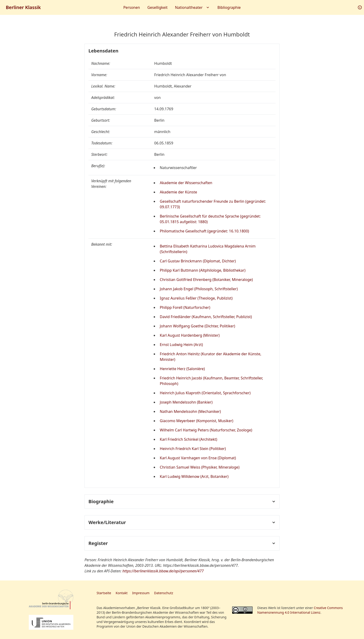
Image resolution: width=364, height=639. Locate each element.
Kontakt (122, 593)
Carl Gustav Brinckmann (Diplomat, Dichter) (198, 261)
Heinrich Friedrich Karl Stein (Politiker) (193, 449)
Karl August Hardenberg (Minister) (190, 335)
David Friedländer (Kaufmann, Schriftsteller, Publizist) (206, 317)
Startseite (104, 593)
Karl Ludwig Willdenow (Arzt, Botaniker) (194, 476)
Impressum (141, 593)
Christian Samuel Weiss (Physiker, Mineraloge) (200, 467)
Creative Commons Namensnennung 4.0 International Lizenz (300, 610)
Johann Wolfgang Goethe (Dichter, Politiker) (197, 326)
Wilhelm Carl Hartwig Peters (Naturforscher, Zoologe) (206, 430)
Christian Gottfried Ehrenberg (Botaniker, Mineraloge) (206, 280)
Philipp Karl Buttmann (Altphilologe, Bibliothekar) (203, 270)
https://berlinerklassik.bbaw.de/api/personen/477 (163, 571)
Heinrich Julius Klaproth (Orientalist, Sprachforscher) (205, 393)
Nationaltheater (193, 7)
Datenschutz (164, 593)
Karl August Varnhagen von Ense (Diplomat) (198, 458)
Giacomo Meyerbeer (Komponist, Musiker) (197, 421)
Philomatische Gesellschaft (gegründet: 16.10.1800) (204, 231)
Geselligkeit (158, 7)
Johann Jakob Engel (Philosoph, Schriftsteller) (199, 289)
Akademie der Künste (178, 192)
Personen (132, 7)
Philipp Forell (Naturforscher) (185, 307)
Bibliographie (229, 7)
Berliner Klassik (23, 7)
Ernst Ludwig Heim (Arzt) (181, 345)
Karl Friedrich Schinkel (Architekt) (188, 439)
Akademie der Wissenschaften (186, 183)
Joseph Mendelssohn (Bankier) (186, 402)
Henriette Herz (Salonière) (182, 369)
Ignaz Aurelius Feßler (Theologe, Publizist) (196, 298)
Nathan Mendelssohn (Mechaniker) (190, 411)
